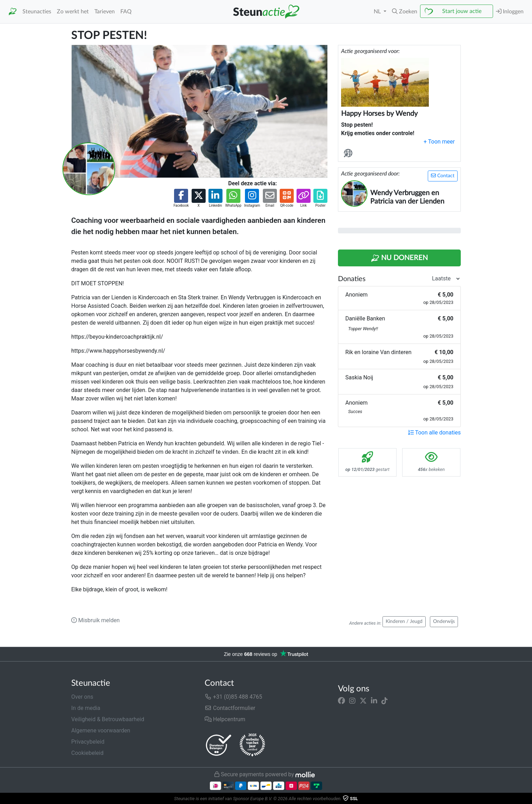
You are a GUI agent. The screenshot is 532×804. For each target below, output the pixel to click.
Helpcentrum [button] (225, 719)
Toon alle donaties (434, 433)
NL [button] (378, 12)
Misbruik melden (95, 620)
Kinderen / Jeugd (404, 622)
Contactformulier (230, 708)
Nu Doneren (399, 258)
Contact (443, 176)
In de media (86, 708)
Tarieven (105, 12)
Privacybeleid (88, 742)
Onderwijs (444, 622)
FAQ (126, 12)
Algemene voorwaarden (101, 730)
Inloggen (510, 11)
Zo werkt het (73, 12)
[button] (405, 12)
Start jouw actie (462, 11)
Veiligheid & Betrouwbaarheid (108, 719)
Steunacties (37, 12)
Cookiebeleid (87, 753)
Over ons (82, 697)
